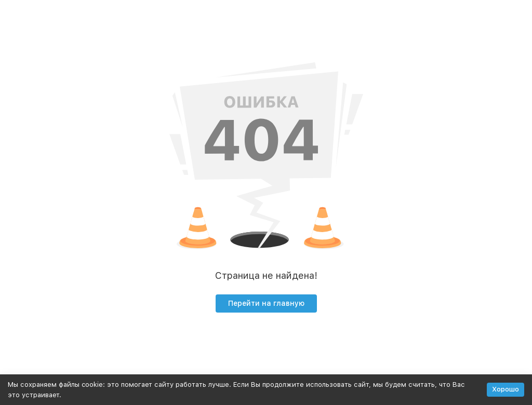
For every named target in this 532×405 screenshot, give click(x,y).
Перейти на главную (266, 303)
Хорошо (506, 389)
